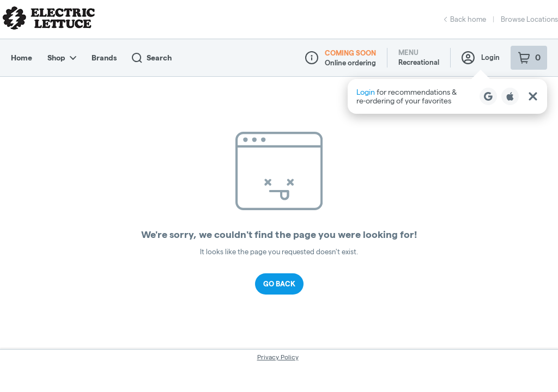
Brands (104, 58)
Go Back (279, 284)
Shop (62, 58)
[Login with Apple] (510, 96)
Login (481, 58)
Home (22, 58)
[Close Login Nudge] (533, 96)
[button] (447, 96)
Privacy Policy (278, 357)
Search (152, 58)
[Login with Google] (488, 96)
